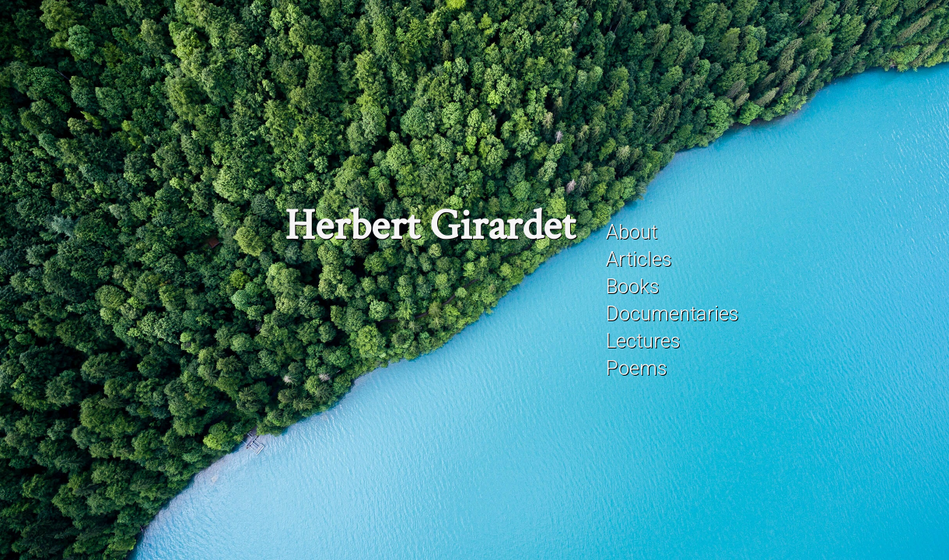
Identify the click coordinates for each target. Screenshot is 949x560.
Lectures (643, 341)
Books (632, 286)
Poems (636, 368)
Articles (639, 259)
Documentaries (672, 313)
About (632, 232)
